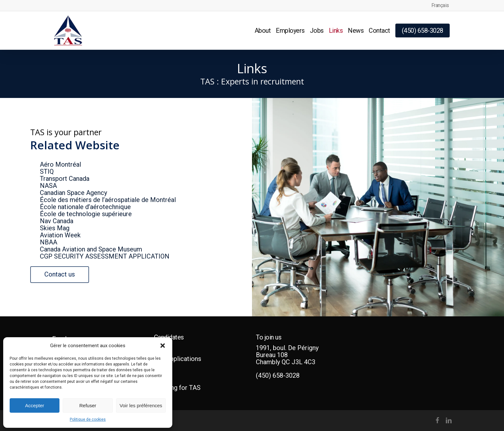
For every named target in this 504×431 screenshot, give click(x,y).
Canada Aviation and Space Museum (91, 249)
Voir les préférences (141, 405)
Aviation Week (60, 235)
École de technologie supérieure (86, 214)
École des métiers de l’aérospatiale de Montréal (108, 200)
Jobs (161, 349)
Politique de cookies (88, 419)
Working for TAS (177, 388)
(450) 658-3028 (278, 375)
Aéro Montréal (60, 164)
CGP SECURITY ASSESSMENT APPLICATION (105, 256)
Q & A (162, 378)
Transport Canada (65, 179)
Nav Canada (57, 221)
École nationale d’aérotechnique (85, 207)
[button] (163, 346)
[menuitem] (440, 5)
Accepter (35, 405)
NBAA (49, 242)
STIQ (47, 172)
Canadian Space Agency (73, 193)
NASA (48, 186)
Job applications (178, 359)
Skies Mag (55, 228)
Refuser (88, 405)
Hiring (162, 368)
